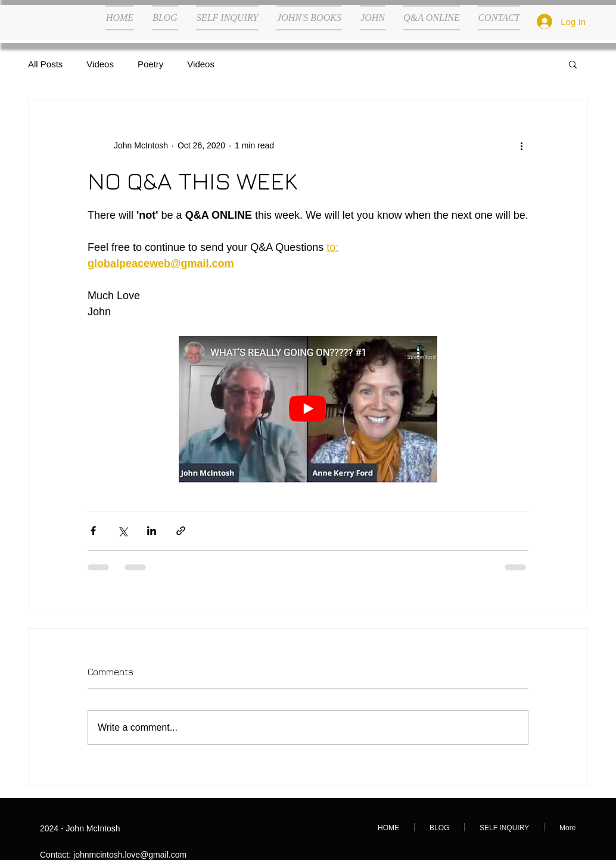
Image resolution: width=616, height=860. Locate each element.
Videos (100, 64)
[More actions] (521, 145)
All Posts (45, 64)
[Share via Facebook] (93, 531)
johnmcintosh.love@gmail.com (130, 855)
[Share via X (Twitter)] (122, 531)
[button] (573, 64)
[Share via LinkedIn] (152, 531)
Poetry (150, 64)
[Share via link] (181, 531)
